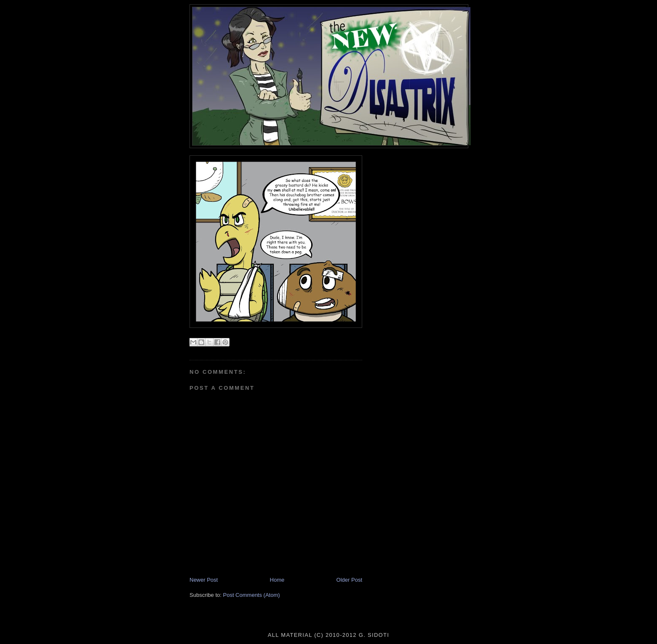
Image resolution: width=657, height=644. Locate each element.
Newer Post (204, 580)
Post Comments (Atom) (252, 595)
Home (277, 580)
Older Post (349, 580)
